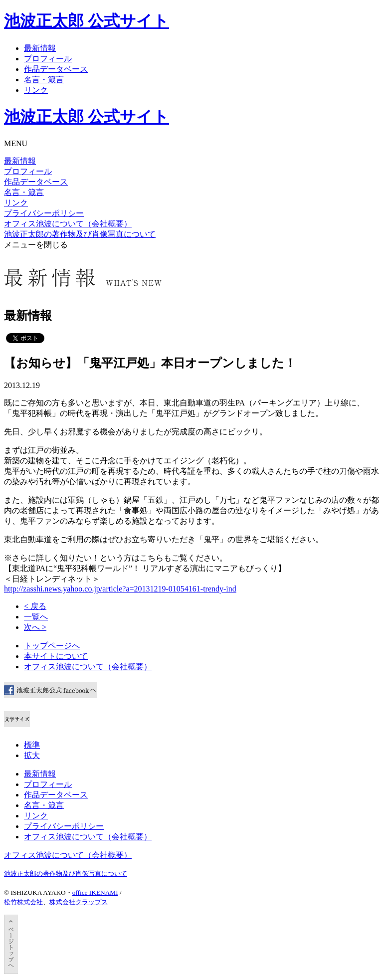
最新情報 (40, 48)
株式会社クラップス (79, 902)
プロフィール (48, 59)
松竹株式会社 (23, 902)
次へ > (35, 627)
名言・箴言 (44, 80)
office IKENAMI (95, 892)
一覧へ (36, 617)
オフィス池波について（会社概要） (68, 224)
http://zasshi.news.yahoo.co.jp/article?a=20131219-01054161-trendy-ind (120, 589)
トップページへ (52, 646)
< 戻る (35, 606)
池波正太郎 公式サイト (87, 21)
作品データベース (56, 69)
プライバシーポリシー (44, 213)
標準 (32, 745)
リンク (36, 90)
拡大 (32, 755)
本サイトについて (56, 656)
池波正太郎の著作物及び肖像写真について (80, 234)
